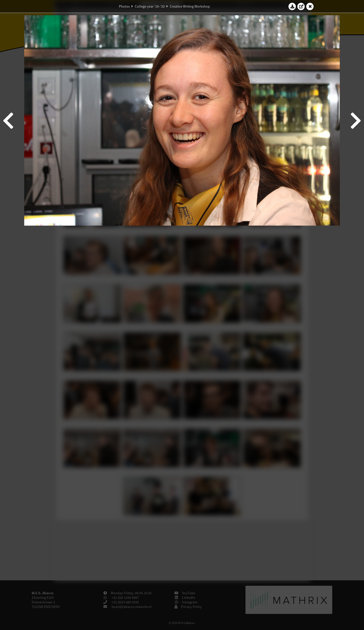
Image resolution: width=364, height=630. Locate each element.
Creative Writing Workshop (190, 6)
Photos (124, 6)
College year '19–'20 (150, 6)
